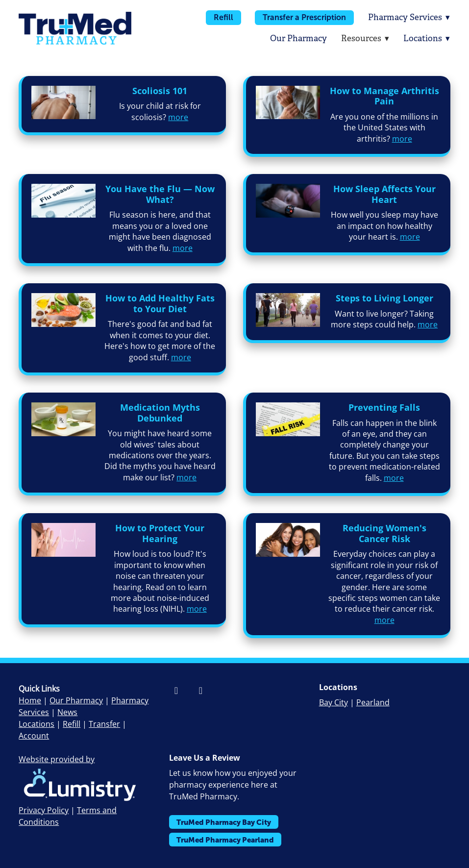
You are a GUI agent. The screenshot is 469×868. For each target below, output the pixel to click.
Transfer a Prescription (304, 17)
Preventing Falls (384, 407)
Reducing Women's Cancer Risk (384, 533)
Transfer (104, 724)
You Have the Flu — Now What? (160, 194)
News (67, 712)
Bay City (333, 702)
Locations (427, 38)
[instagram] (201, 690)
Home (30, 700)
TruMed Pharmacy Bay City (224, 822)
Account (34, 736)
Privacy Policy (44, 810)
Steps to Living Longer (384, 298)
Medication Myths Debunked (160, 413)
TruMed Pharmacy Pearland (225, 840)
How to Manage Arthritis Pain (384, 96)
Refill (222, 17)
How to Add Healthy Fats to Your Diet (160, 303)
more (178, 117)
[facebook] (176, 690)
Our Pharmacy (297, 38)
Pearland (373, 702)
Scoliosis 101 (160, 91)
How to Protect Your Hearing (160, 533)
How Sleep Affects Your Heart (384, 194)
